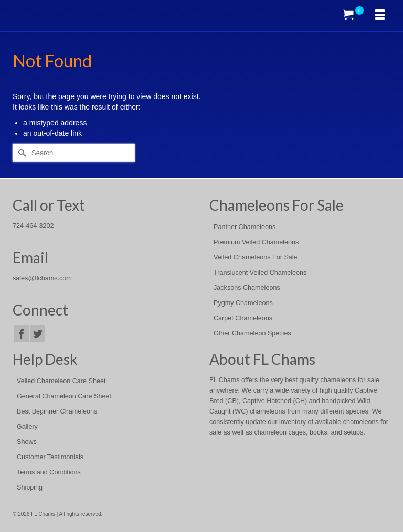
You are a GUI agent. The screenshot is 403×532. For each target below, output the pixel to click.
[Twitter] (38, 334)
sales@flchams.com (42, 278)
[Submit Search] (20, 153)
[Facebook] (22, 334)
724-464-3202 (33, 226)
